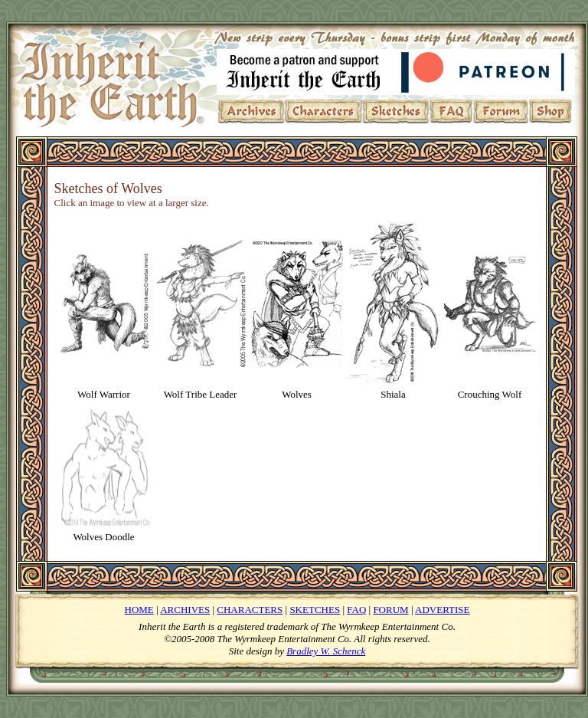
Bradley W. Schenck (326, 651)
